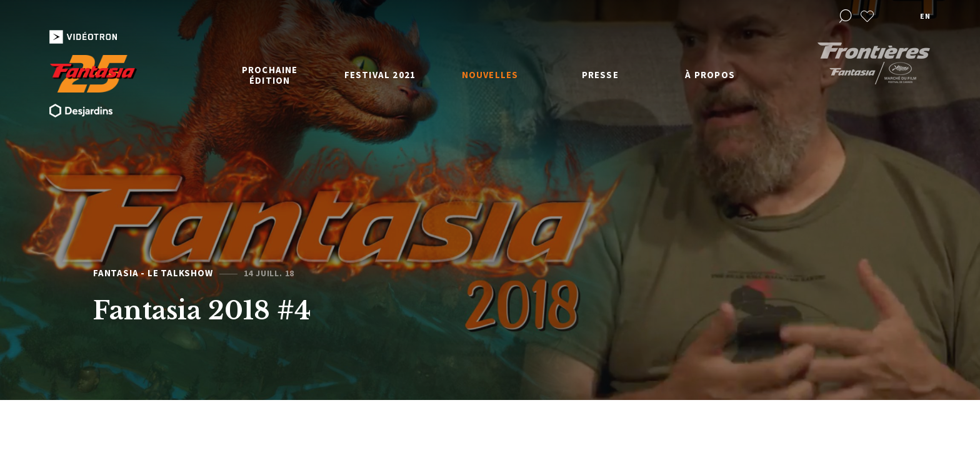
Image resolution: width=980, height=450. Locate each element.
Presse (600, 75)
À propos (710, 75)
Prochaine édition (270, 75)
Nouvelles (490, 75)
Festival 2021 (380, 75)
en (925, 16)
